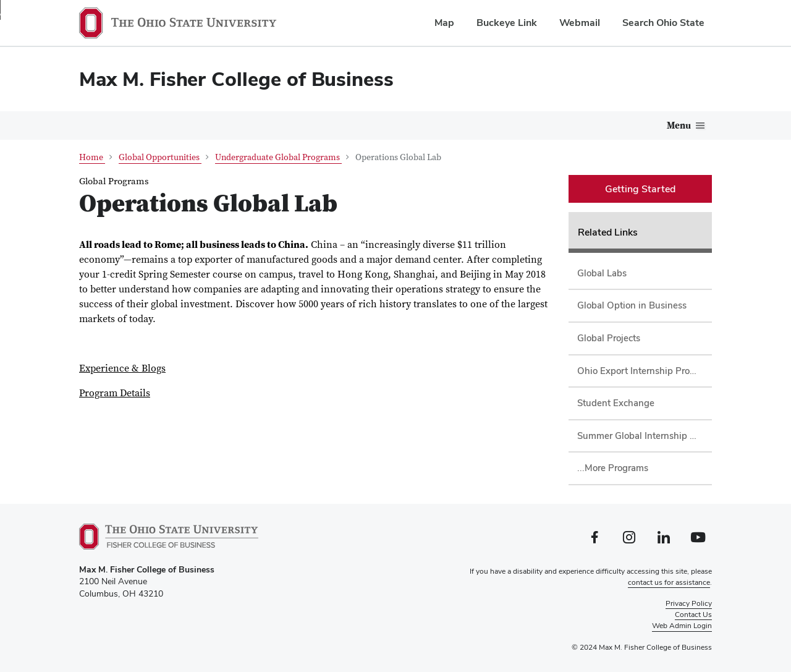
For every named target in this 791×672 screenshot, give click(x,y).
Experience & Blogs (122, 368)
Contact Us (693, 614)
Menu (679, 126)
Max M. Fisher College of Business (236, 79)
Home (92, 158)
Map (444, 23)
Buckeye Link (507, 23)
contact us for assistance (669, 582)
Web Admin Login (682, 625)
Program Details (115, 393)
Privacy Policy (689, 603)
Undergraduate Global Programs (278, 158)
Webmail (580, 23)
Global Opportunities (160, 158)
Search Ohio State (663, 23)
